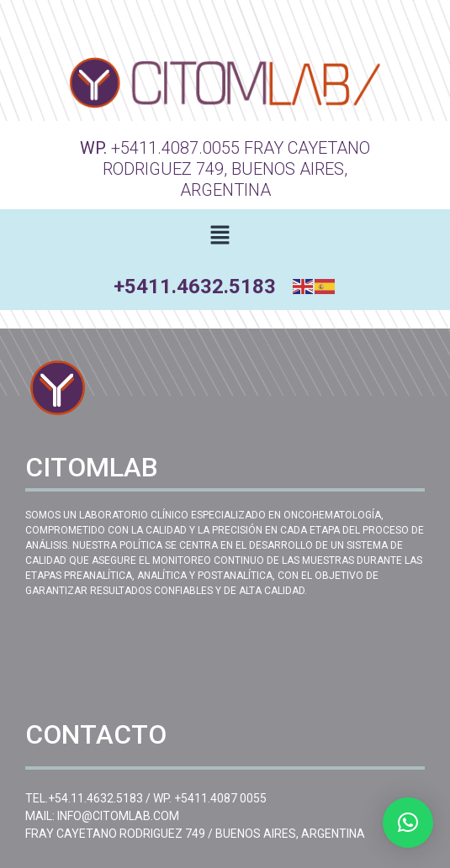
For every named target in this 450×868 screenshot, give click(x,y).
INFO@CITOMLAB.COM (118, 816)
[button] (220, 236)
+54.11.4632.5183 (95, 798)
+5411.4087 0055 (220, 798)
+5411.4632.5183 (195, 287)
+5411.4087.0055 (175, 148)
